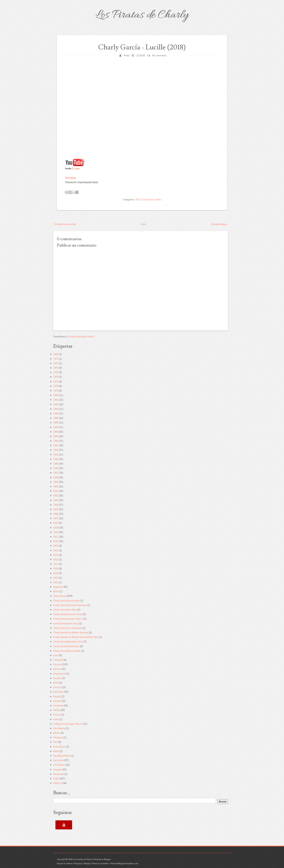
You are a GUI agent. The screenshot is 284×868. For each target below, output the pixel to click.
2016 (56, 559)
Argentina (58, 587)
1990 (56, 441)
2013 (56, 546)
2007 (56, 518)
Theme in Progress (74, 863)
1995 (56, 464)
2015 (56, 555)
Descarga (70, 178)
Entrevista (58, 692)
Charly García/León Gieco (66, 623)
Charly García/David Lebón (66, 601)
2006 (56, 514)
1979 (56, 391)
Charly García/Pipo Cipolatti (67, 651)
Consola (57, 664)
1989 (56, 436)
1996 (56, 468)
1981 (56, 400)
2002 (56, 496)
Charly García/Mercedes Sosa (68, 642)
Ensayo (57, 687)
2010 (56, 532)
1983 (56, 409)
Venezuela (59, 774)
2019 (56, 573)
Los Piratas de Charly (142, 15)
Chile (56, 655)
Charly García (148, 199)
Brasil (56, 591)
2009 (56, 528)
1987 (56, 427)
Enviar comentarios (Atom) (81, 336)
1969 (56, 354)
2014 (56, 550)
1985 (56, 418)
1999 (56, 482)
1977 (56, 382)
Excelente (58, 705)
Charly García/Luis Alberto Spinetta (71, 632)
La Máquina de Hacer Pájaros (68, 724)
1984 (56, 413)
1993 (56, 455)
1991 (56, 445)
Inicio (144, 224)
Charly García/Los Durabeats (68, 628)
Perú (56, 742)
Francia (57, 715)
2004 (56, 505)
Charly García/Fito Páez (65, 610)
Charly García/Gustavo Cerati (68, 614)
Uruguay (57, 769)
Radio (56, 751)
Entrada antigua (219, 224)
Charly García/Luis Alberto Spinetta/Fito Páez (76, 637)
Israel (56, 719)
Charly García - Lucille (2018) (142, 47)
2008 (56, 523)
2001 (56, 491)
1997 (56, 473)
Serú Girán (59, 760)
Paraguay (58, 737)
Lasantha (104, 863)
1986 (56, 422)
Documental (59, 674)
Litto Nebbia (59, 728)
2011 (56, 537)
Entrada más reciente (65, 224)
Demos (57, 669)
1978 (56, 386)
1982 (56, 404)
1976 (56, 377)
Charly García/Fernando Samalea (70, 605)
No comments (159, 55)
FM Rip (57, 710)
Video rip (58, 783)
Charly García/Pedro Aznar (66, 646)
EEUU (56, 683)
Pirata (127, 55)
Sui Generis (59, 765)
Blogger (107, 859)
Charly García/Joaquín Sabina (68, 619)
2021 (56, 582)
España (57, 696)
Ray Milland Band (62, 756)
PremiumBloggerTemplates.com (124, 863)
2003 (56, 500)
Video (77, 169)
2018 (138, 199)
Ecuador (57, 678)
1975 (56, 372)
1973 (56, 363)
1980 (56, 395)
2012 (56, 541)
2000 (56, 486)
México (57, 733)
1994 (56, 459)
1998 (56, 477)
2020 (56, 578)
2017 (56, 564)
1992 (56, 450)
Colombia (58, 660)
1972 (56, 359)
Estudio (57, 701)
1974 (56, 368)
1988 (56, 432)
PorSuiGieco (59, 747)
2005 (56, 509)
